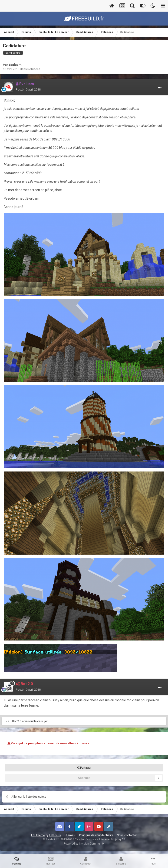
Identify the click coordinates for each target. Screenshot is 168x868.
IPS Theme (38, 835)
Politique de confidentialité (96, 835)
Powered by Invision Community (84, 844)
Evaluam (15, 65)
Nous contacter (127, 835)
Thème (70, 835)
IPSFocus (55, 835)
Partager (84, 768)
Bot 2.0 (17, 721)
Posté (28, 89)
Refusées (34, 69)
